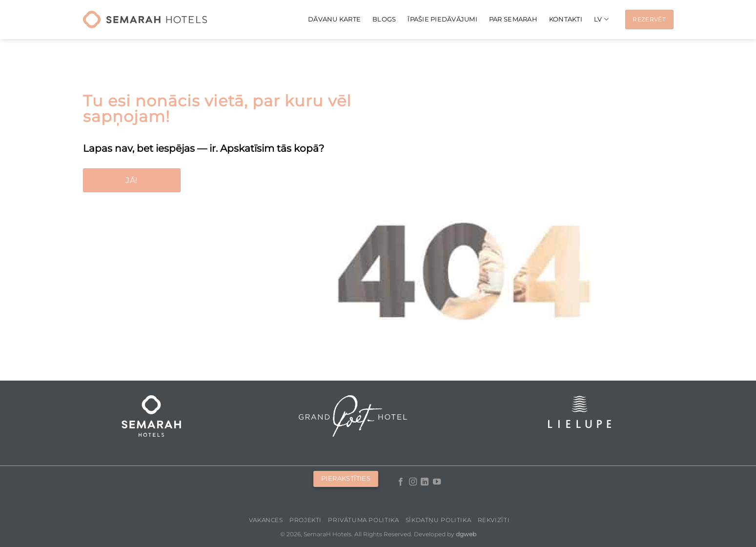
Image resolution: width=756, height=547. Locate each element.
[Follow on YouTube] (437, 482)
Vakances (266, 520)
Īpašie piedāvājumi (442, 19)
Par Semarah (513, 19)
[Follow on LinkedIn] (425, 482)
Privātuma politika (363, 520)
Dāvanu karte (334, 19)
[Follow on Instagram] (413, 482)
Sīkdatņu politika (438, 520)
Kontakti (566, 19)
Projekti (306, 520)
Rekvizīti (494, 520)
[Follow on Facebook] (401, 482)
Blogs (384, 19)
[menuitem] (601, 19)
